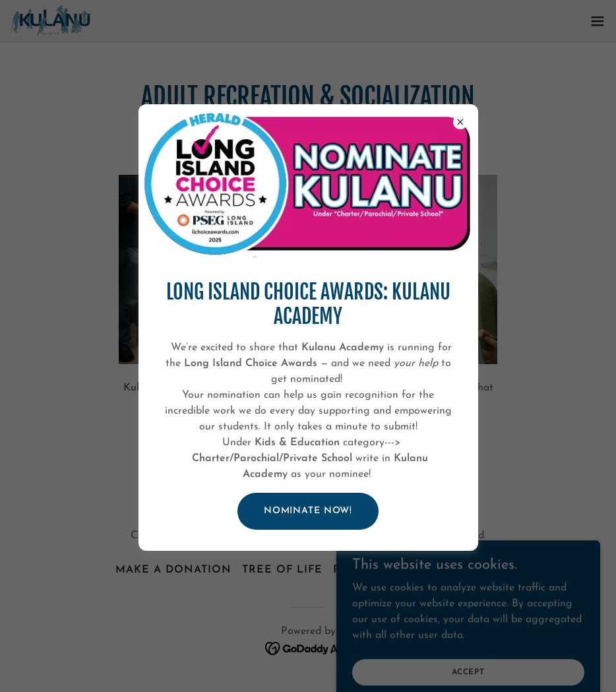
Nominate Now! (308, 511)
